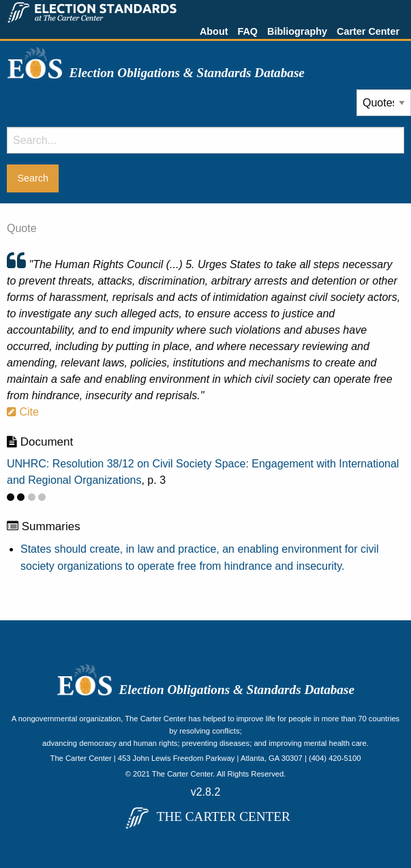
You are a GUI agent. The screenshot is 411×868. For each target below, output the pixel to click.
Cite (23, 412)
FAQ (247, 31)
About (214, 31)
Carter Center (368, 31)
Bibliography (297, 31)
